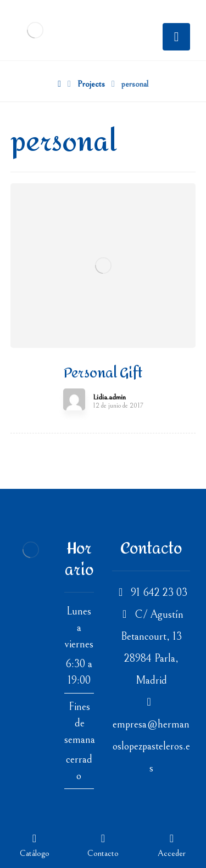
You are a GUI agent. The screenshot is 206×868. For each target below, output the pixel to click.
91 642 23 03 (151, 593)
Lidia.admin (109, 397)
